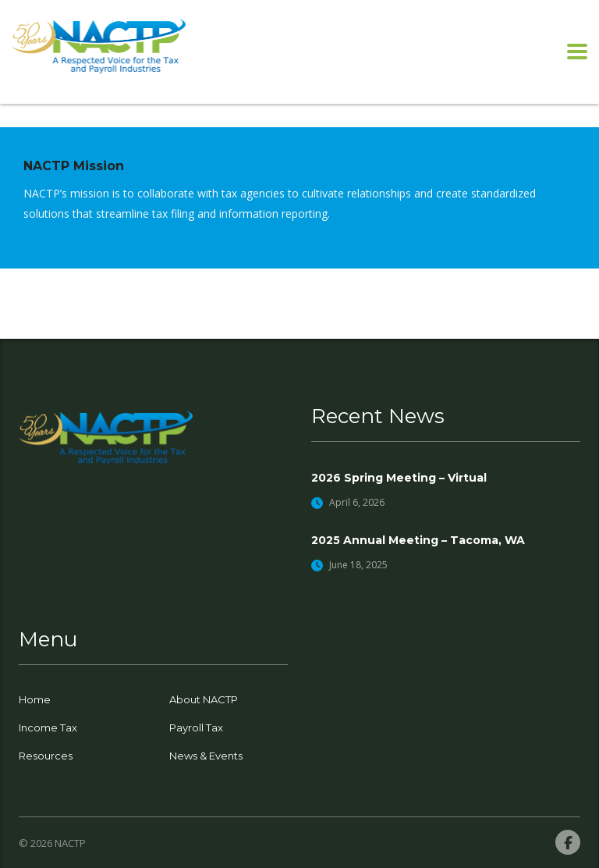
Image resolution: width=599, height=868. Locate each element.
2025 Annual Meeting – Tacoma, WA (418, 540)
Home (35, 699)
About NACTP (204, 699)
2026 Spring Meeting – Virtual (399, 478)
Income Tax (48, 727)
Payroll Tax (196, 727)
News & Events (206, 756)
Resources (46, 756)
